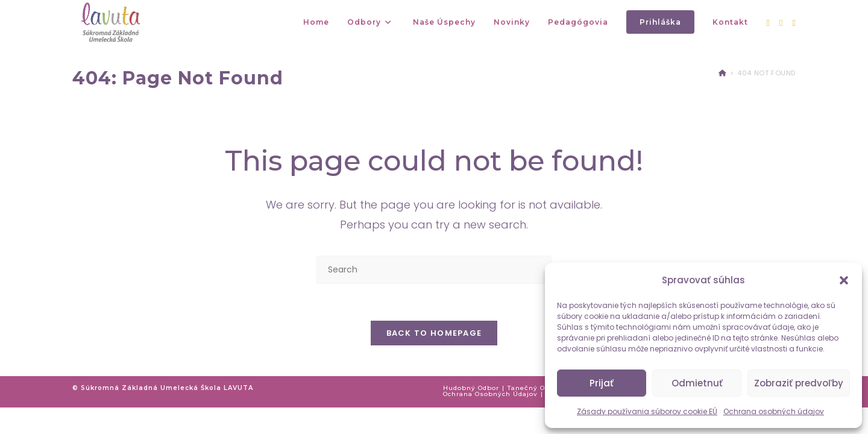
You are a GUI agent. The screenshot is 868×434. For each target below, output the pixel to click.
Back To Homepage (434, 333)
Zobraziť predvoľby (799, 383)
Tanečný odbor (534, 388)
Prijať (602, 383)
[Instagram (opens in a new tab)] (781, 23)
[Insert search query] (434, 270)
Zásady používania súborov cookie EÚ (647, 411)
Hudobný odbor (471, 388)
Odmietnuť (697, 383)
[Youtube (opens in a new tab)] (794, 23)
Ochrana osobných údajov (774, 411)
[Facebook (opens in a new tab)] (768, 23)
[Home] (722, 73)
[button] (844, 280)
